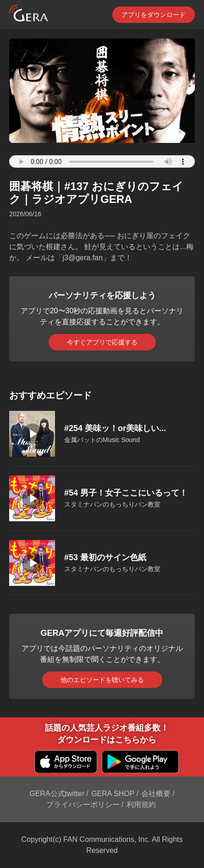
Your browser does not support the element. (102, 161)
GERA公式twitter (57, 794)
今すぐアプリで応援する (102, 342)
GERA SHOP (113, 794)
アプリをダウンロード (154, 15)
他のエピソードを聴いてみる (102, 680)
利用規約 (141, 805)
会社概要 (156, 794)
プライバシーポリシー (83, 805)
